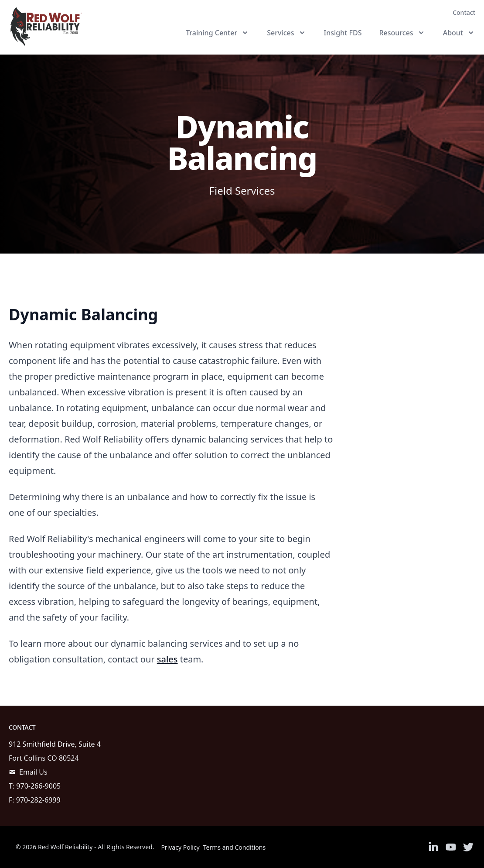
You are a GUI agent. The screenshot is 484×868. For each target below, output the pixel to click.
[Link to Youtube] (451, 847)
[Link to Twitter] (468, 847)
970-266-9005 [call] (38, 786)
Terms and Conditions (234, 847)
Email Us (33, 772)
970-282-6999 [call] (38, 800)
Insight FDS (343, 33)
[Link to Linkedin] (433, 847)
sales (167, 659)
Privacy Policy (180, 847)
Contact (464, 12)
